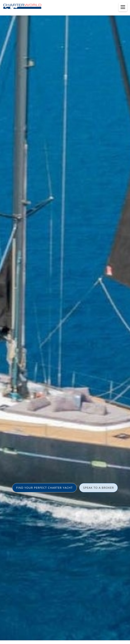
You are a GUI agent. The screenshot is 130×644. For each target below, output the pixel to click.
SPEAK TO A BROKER (99, 488)
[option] (65, 322)
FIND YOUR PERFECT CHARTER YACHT (44, 488)
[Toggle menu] (123, 7)
